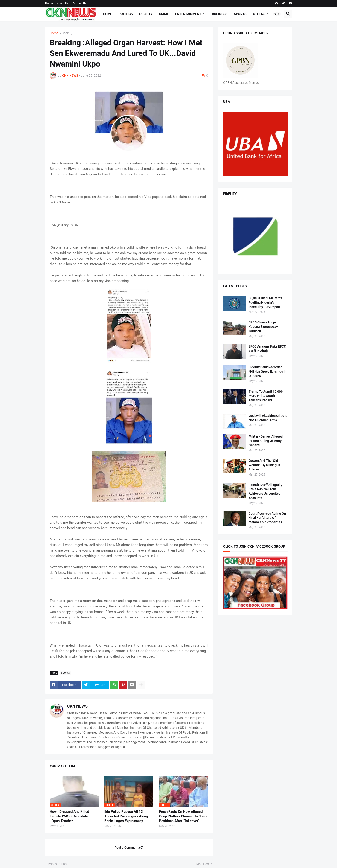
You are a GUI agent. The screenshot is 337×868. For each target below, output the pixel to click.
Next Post (203, 864)
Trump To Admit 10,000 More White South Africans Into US (266, 396)
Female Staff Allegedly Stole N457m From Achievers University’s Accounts (265, 491)
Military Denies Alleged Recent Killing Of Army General (266, 441)
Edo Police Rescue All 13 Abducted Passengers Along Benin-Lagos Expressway (126, 816)
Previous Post (58, 864)
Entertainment (188, 14)
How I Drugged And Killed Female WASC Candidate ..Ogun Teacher (69, 816)
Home (49, 3)
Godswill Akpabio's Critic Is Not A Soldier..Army (268, 418)
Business (220, 14)
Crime (164, 14)
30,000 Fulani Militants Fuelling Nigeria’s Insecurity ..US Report (265, 302)
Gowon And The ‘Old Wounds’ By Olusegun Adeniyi (264, 465)
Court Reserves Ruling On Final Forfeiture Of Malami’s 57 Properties (267, 518)
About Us (63, 3)
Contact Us (79, 3)
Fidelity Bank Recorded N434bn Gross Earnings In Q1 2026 (267, 372)
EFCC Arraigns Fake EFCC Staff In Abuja (267, 349)
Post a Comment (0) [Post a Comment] (129, 848)
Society (146, 14)
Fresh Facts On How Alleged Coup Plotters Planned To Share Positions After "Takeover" (183, 816)
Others (259, 14)
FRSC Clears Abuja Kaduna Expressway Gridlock (263, 327)
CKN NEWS (77, 706)
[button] (277, 14)
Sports (240, 14)
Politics (126, 14)
